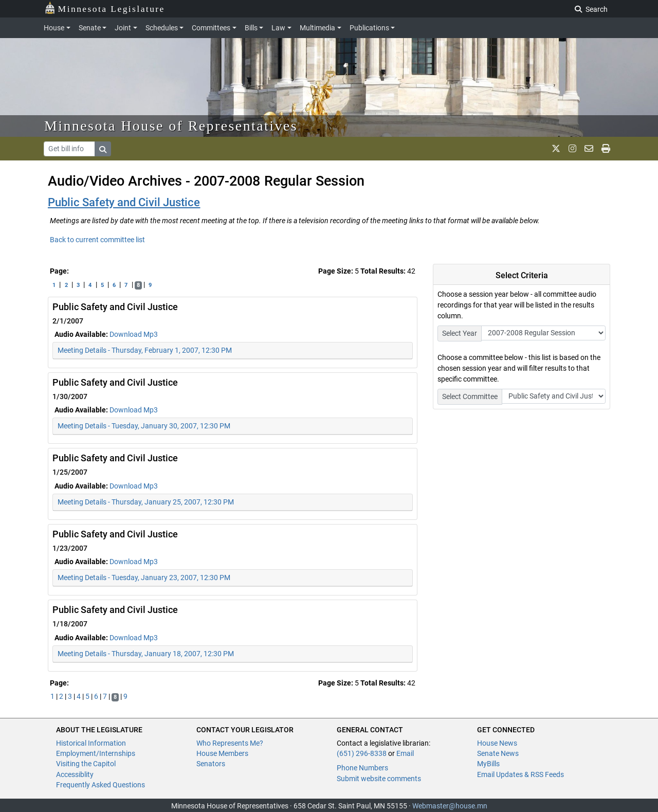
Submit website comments (379, 779)
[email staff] (589, 149)
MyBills (488, 764)
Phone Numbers (362, 768)
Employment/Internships (96, 753)
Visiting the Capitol (86, 764)
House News (497, 743)
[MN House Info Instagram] (572, 149)
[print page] (606, 149)
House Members (222, 753)
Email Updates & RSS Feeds (520, 774)
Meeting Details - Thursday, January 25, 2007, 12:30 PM (146, 502)
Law (278, 28)
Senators (211, 764)
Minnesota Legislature (105, 8)
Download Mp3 (134, 334)
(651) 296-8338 (362, 753)
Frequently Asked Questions (100, 785)
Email (405, 753)
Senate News (498, 753)
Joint (123, 28)
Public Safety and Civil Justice (124, 202)
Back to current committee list (97, 240)
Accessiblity (75, 774)
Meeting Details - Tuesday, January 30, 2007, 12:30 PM (144, 426)
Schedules (162, 28)
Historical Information (91, 743)
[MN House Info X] (556, 149)
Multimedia (317, 28)
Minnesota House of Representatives (171, 126)
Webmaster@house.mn (450, 806)
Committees (211, 28)
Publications (369, 28)
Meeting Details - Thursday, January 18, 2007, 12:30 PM (146, 654)
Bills (251, 28)
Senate (90, 28)
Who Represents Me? (230, 743)
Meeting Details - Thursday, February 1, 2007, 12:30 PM (145, 350)
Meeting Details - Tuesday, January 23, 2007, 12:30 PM (144, 578)
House (54, 28)
